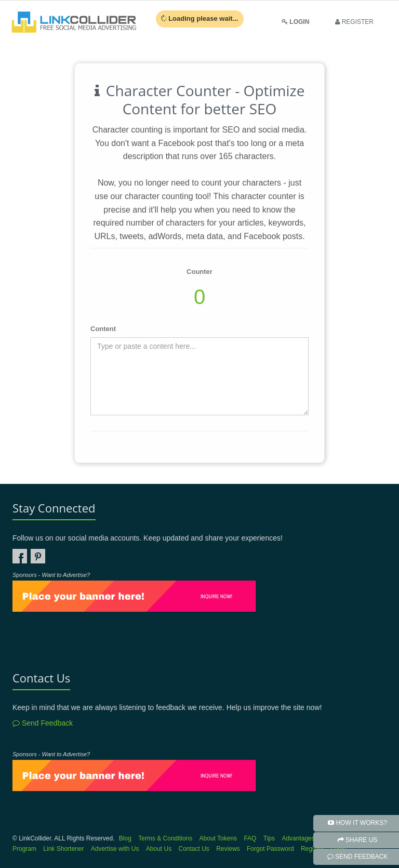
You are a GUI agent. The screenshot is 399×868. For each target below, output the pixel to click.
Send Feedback (43, 723)
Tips (269, 838)
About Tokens (218, 838)
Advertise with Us (115, 849)
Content (103, 329)
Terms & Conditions (165, 838)
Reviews (228, 849)
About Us (159, 849)
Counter (199, 272)
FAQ (250, 838)
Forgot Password (270, 849)
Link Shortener (63, 849)
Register (312, 849)
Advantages (298, 838)
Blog (125, 838)
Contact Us (194, 849)
